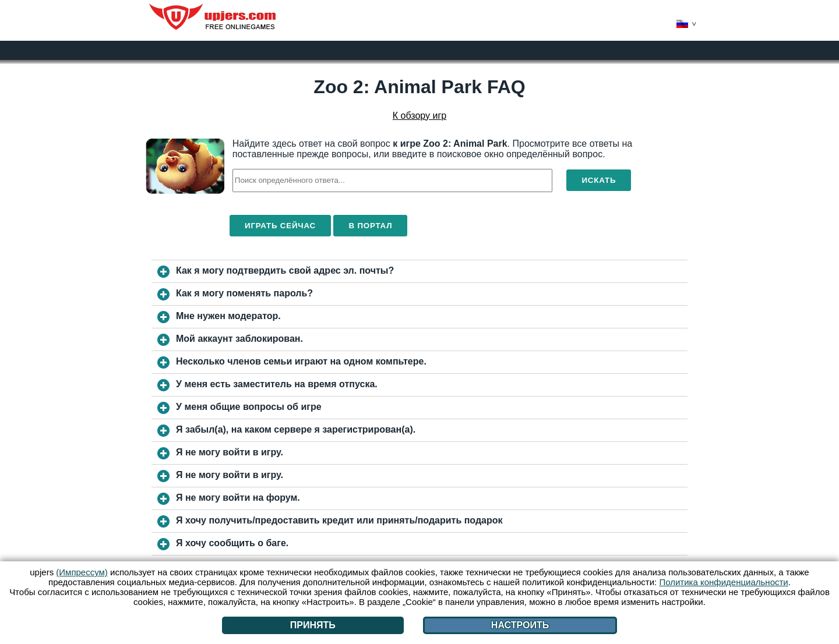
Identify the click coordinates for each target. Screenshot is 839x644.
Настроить (520, 625)
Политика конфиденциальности (723, 582)
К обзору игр (419, 116)
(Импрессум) (82, 572)
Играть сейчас (280, 226)
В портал (370, 226)
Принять (313, 625)
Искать (599, 180)
